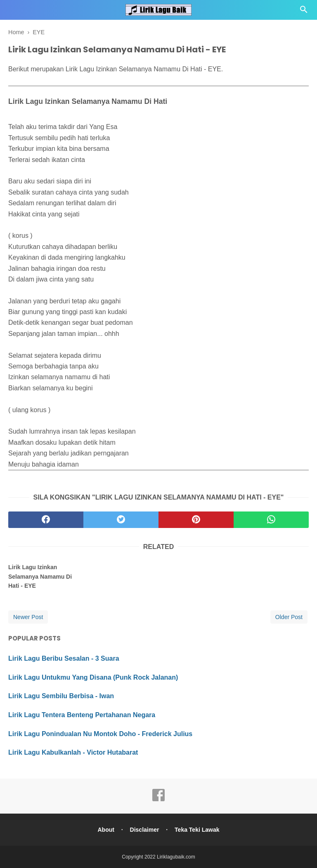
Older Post (289, 617)
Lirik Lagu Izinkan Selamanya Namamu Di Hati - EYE (40, 576)
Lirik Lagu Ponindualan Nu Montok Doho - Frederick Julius (100, 734)
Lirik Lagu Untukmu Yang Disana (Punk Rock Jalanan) (93, 677)
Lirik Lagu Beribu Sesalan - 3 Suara (64, 658)
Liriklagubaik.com (176, 857)
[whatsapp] (271, 520)
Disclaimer (145, 830)
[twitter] (121, 520)
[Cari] (304, 12)
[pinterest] (196, 520)
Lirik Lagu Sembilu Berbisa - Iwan (61, 696)
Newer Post (28, 617)
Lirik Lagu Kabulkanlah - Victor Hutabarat (73, 752)
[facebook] (46, 520)
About (106, 830)
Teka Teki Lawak (197, 830)
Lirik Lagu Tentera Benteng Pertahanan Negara (82, 715)
